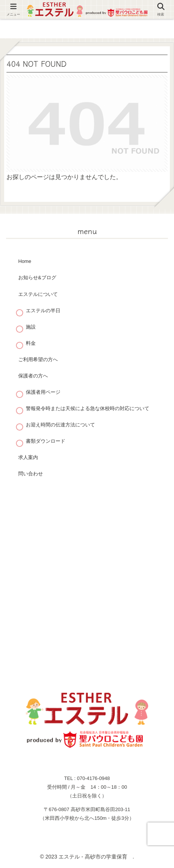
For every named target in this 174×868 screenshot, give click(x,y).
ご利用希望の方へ (38, 359)
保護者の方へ (33, 376)
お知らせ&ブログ (37, 278)
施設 (31, 327)
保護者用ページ (43, 392)
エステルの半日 (43, 311)
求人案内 (28, 457)
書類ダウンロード (46, 441)
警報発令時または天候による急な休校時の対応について (88, 408)
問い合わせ (31, 474)
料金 (31, 343)
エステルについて (38, 294)
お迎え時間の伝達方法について (60, 425)
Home (25, 261)
